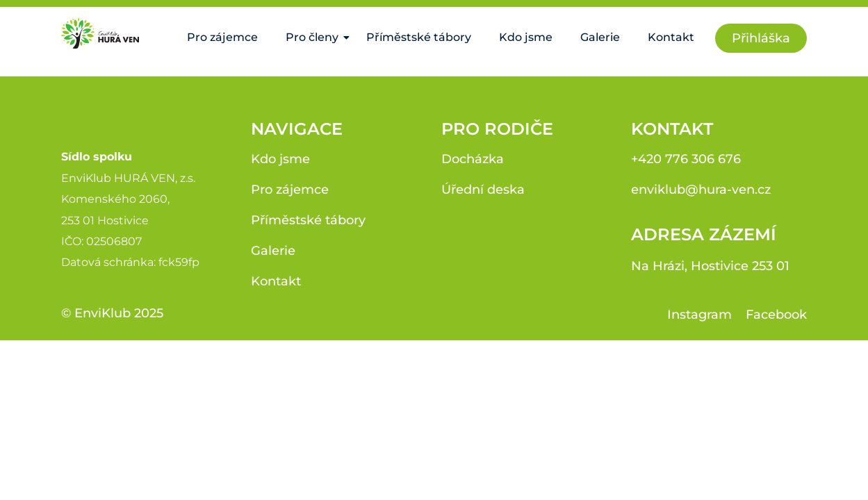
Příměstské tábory (419, 37)
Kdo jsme (526, 37)
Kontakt (671, 37)
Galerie (600, 37)
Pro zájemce (222, 37)
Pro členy (316, 37)
